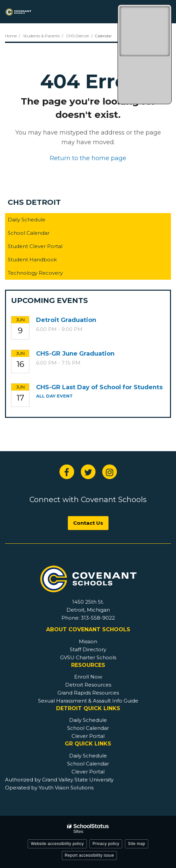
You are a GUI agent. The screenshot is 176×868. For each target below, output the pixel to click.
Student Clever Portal (46, 248)
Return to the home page (88, 158)
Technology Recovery (35, 273)
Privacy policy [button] (106, 844)
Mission (88, 641)
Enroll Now (88, 677)
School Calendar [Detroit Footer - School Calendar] (88, 728)
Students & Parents (41, 36)
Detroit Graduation (66, 320)
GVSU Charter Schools (88, 657)
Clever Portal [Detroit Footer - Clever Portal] (88, 736)
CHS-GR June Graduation (75, 354)
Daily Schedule (27, 220)
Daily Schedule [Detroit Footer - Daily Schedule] (88, 720)
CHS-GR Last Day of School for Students (99, 387)
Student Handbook (43, 261)
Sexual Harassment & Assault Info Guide (88, 701)
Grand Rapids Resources (88, 693)
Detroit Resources (88, 685)
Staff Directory (88, 649)
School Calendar (29, 233)
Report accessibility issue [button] (90, 855)
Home (11, 36)
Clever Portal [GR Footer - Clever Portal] (88, 772)
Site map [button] (136, 844)
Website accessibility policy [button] (57, 844)
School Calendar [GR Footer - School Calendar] (88, 764)
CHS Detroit (78, 36)
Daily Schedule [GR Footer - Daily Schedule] (88, 756)
